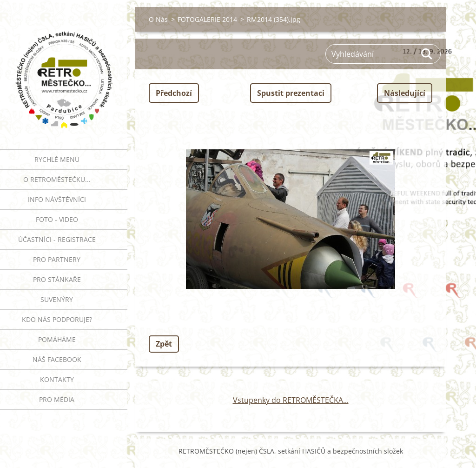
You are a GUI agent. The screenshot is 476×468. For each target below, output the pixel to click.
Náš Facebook (57, 359)
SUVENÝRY (57, 299)
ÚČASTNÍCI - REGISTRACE (57, 239)
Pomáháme (57, 339)
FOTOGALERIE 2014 (207, 19)
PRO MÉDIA (57, 399)
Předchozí (174, 93)
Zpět (164, 344)
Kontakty (57, 379)
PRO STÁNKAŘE (57, 279)
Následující (405, 93)
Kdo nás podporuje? (57, 319)
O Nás (158, 19)
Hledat (427, 54)
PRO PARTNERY (57, 259)
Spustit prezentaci (291, 93)
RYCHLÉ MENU (57, 159)
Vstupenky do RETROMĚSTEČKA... (291, 400)
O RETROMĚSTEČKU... (57, 179)
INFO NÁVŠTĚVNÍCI (57, 199)
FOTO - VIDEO (57, 219)
